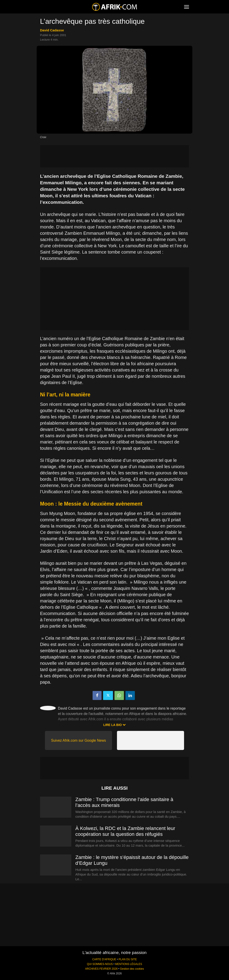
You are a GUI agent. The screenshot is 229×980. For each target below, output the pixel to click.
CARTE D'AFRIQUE (104, 959)
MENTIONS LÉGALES (129, 964)
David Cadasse (52, 30)
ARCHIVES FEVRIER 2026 (101, 969)
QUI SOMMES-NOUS (100, 964)
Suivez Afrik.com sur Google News (78, 740)
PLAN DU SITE (128, 959)
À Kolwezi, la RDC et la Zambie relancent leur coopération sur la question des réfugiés (125, 831)
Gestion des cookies (132, 969)
